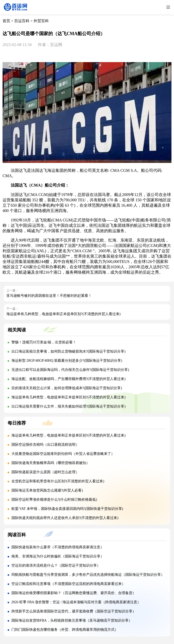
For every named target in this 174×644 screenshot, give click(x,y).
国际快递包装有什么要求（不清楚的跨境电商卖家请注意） (58, 547)
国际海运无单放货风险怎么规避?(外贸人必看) (47, 490)
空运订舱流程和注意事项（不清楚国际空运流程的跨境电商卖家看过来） (68, 584)
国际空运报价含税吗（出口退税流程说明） (45, 445)
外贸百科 (41, 21)
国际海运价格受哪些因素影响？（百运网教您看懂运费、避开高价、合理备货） (74, 593)
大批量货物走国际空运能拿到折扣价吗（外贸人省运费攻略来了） (63, 454)
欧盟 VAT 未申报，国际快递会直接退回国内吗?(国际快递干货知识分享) (67, 509)
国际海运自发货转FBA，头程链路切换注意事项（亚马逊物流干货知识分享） (72, 620)
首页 (6, 21)
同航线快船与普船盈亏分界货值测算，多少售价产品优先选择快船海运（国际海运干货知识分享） (88, 575)
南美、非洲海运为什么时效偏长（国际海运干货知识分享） (58, 556)
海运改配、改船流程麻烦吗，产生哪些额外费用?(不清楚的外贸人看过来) (69, 379)
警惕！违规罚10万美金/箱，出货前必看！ (44, 342)
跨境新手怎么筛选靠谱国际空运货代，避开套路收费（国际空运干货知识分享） (74, 611)
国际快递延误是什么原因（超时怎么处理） (45, 472)
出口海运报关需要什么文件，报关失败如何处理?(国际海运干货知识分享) (69, 406)
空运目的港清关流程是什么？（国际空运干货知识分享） (56, 565)
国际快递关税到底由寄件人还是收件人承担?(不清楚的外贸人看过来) (65, 518)
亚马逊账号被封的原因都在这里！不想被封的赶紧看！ (49, 296)
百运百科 (22, 21)
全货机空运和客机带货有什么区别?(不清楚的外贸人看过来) (58, 481)
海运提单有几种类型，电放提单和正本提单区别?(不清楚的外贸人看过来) (64, 314)
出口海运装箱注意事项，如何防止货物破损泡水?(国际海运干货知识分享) (69, 351)
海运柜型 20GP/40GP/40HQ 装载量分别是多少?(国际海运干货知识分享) (67, 361)
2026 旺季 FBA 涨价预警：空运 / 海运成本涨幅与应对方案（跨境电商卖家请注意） (76, 602)
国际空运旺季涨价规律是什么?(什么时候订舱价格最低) (54, 500)
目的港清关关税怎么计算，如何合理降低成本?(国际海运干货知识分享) (67, 388)
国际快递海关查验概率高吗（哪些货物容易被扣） (51, 463)
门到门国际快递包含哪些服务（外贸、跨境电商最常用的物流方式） (65, 630)
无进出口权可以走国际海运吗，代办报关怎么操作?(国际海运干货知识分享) (70, 370)
